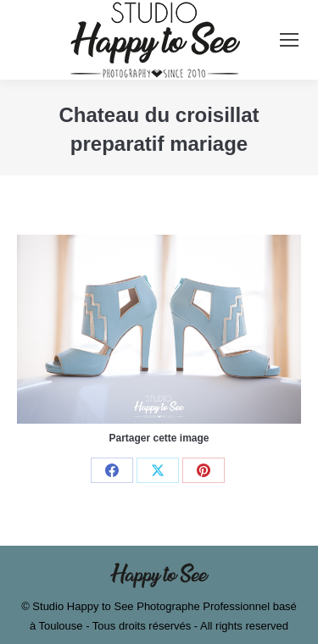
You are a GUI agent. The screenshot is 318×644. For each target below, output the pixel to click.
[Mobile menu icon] (289, 40)
